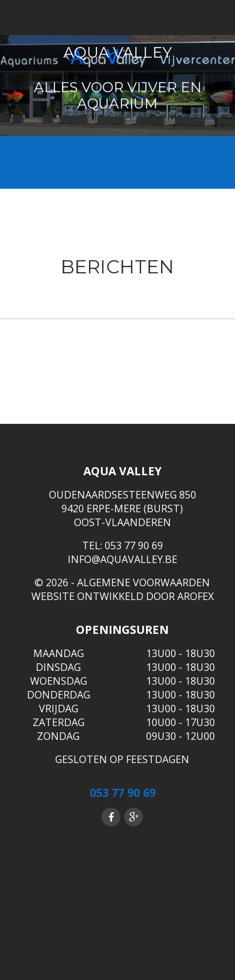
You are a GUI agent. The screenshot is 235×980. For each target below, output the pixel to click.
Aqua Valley (118, 52)
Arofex (196, 596)
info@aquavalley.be (123, 559)
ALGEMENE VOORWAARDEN (144, 582)
